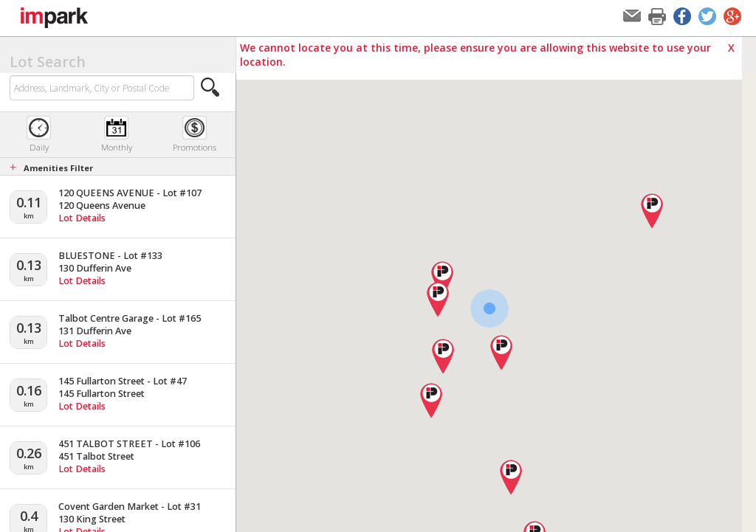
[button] (210, 87)
